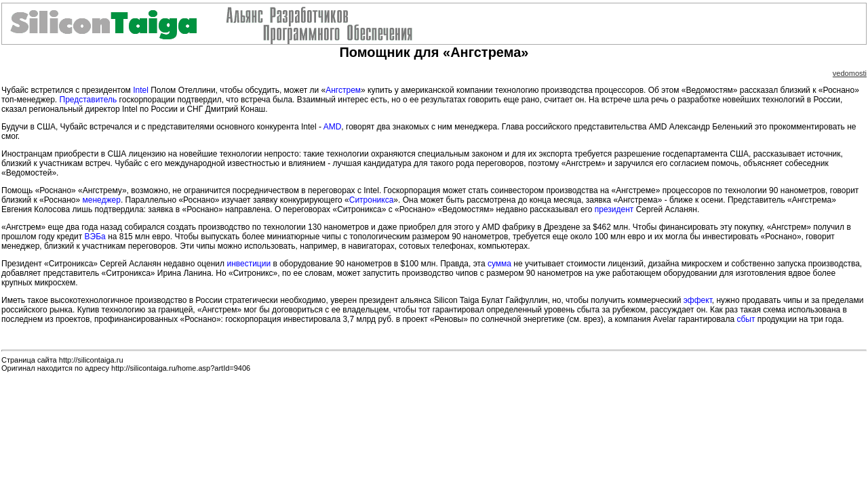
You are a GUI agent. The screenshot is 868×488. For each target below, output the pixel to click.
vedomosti (850, 73)
